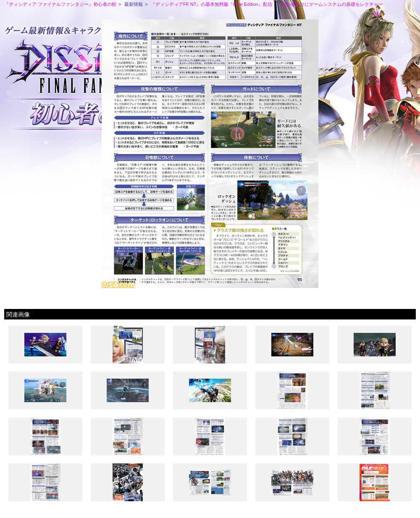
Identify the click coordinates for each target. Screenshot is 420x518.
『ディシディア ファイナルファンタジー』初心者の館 (60, 4)
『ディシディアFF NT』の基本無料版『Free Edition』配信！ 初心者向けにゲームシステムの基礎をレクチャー (267, 4)
